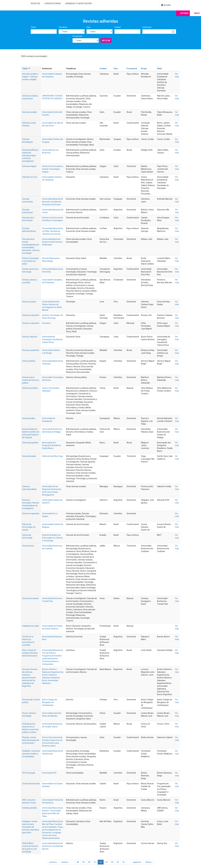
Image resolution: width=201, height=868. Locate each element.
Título (33, 27)
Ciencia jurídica (29, 418)
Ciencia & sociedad (30, 598)
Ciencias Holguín (29, 166)
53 (106, 862)
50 (89, 862)
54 (112, 862)
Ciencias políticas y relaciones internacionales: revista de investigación (30, 155)
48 (78, 862)
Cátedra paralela (29, 808)
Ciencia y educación (31, 315)
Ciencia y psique (29, 302)
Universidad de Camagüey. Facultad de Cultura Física (52, 339)
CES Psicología (29, 773)
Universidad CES (49, 773)
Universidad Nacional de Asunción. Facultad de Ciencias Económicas (52, 202)
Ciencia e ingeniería (31, 513)
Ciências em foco (30, 177)
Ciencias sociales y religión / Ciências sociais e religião (30, 77)
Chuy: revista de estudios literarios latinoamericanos (30, 653)
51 (95, 862)
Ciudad (118, 27)
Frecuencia (77, 36)
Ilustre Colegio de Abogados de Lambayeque (50, 702)
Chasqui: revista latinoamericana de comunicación (31, 740)
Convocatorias (52, 3)
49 (83, 862)
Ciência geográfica (30, 443)
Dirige (144, 69)
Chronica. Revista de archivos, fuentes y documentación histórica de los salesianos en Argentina (30, 678)
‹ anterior (64, 862)
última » (149, 862)
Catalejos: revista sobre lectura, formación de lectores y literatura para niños (31, 827)
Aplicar (106, 40)
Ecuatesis (46, 323)
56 (124, 862)
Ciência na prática (30, 388)
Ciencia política (29, 361)
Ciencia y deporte (30, 337)
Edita (159, 69)
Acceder (166, 5)
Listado (184, 13)
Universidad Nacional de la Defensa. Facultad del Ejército (52, 846)
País (88, 27)
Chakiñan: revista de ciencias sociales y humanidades (31, 754)
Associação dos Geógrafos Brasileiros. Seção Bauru (52, 445)
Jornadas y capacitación (78, 3)
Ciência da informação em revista (29, 527)
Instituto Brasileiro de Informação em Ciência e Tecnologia (52, 538)
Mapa (197, 13)
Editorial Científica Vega (52, 456)
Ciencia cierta (28, 546)
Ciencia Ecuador (29, 456)
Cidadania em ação (30, 626)
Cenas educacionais (31, 784)
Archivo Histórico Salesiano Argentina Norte (51, 678)
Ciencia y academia (31, 350)
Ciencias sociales (30, 112)
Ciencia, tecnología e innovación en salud (30, 261)
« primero (53, 862)
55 (118, 862)
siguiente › (137, 862)
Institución (147, 27)
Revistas (35, 3)
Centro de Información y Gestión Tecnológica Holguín (53, 169)
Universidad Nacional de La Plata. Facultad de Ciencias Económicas (52, 231)
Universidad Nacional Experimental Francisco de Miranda (52, 242)
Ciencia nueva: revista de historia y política (31, 380)
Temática (63, 27)
